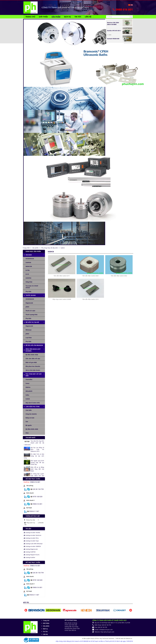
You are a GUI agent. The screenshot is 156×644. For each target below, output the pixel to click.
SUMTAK (28, 262)
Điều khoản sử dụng (71, 623)
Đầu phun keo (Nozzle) (33, 366)
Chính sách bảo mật (71, 625)
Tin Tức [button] (78, 17)
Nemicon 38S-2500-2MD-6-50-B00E (113, 23)
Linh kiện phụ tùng (33, 407)
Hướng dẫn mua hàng (71, 627)
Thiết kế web (119, 638)
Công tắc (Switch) (31, 414)
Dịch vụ (45, 629)
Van (27, 422)
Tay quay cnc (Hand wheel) (32, 287)
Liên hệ (45, 634)
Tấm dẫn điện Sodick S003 (90, 276)
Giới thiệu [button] (43, 17)
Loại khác (29, 338)
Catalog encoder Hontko (32, 533)
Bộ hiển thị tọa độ (32, 322)
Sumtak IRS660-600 (113, 39)
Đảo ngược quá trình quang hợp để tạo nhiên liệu (37, 462)
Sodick (28, 399)
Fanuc (27, 383)
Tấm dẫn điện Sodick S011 (62, 276)
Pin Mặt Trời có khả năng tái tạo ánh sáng (34, 456)
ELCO (27, 274)
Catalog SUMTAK (30, 552)
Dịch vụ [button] (67, 17)
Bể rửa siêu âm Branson (34, 345)
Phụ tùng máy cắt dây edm (34, 375)
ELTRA (28, 270)
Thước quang (31, 295)
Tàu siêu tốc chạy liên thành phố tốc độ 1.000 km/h (34, 443)
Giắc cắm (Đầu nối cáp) (33, 359)
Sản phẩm (46, 626)
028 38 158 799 (38, 489)
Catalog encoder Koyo (31, 541)
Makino (28, 387)
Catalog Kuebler (29, 557)
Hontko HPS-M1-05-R (114, 31)
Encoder (29, 255)
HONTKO (28, 278)
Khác (27, 433)
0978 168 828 (37, 496)
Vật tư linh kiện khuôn (33, 370)
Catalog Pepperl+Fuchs (32, 555)
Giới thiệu (46, 623)
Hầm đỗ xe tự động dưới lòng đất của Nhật (37, 469)
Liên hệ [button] (88, 17)
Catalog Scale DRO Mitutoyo (33, 544)
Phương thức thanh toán (72, 628)
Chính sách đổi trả (70, 630)
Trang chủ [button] (30, 17)
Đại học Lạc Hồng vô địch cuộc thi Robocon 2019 (37, 449)
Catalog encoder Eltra (31, 538)
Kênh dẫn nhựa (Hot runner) (33, 350)
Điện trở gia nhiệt (31, 362)
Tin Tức (45, 632)
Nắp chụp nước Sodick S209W (62, 299)
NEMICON (29, 266)
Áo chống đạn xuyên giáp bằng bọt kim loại (37, 476)
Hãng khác (29, 282)
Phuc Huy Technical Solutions (105, 638)
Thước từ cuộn (30, 311)
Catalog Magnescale (31, 549)
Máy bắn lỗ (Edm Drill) (33, 403)
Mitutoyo (29, 330)
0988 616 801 (35, 482)
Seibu (27, 395)
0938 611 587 (34, 511)
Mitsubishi (29, 391)
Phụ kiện (28, 291)
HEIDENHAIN (30, 259)
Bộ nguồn (29, 425)
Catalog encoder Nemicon (33, 535)
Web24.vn (129, 638)
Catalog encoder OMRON (32, 546)
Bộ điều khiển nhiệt (32, 355)
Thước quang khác (32, 315)
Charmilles (29, 379)
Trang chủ (46, 620)
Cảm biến (29, 410)
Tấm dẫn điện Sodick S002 (119, 276)
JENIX (27, 307)
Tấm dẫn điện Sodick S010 (90, 299)
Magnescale (29, 303)
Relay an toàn (30, 418)
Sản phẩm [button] (56, 17)
